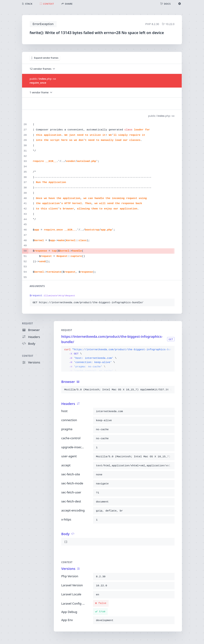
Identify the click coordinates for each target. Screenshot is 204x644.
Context (28, 356)
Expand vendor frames (45, 58)
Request (28, 324)
